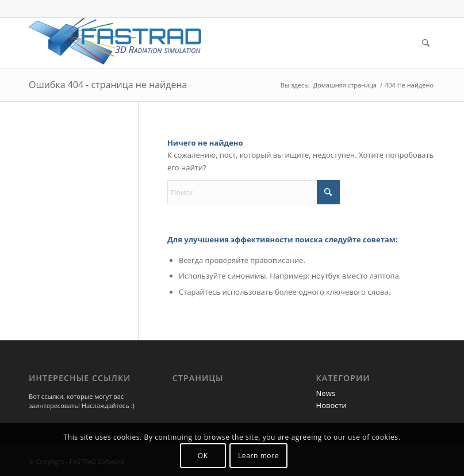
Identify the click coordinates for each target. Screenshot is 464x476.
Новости (331, 405)
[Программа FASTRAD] (115, 43)
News (326, 393)
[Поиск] (426, 43)
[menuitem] (426, 43)
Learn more (258, 456)
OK (203, 456)
